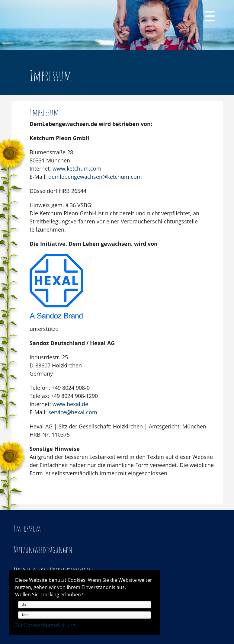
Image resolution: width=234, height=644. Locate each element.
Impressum (27, 529)
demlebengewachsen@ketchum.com (95, 177)
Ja (24, 605)
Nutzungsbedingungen (43, 550)
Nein (26, 615)
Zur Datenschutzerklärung (45, 625)
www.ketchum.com (77, 168)
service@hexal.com (73, 412)
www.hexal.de (70, 404)
